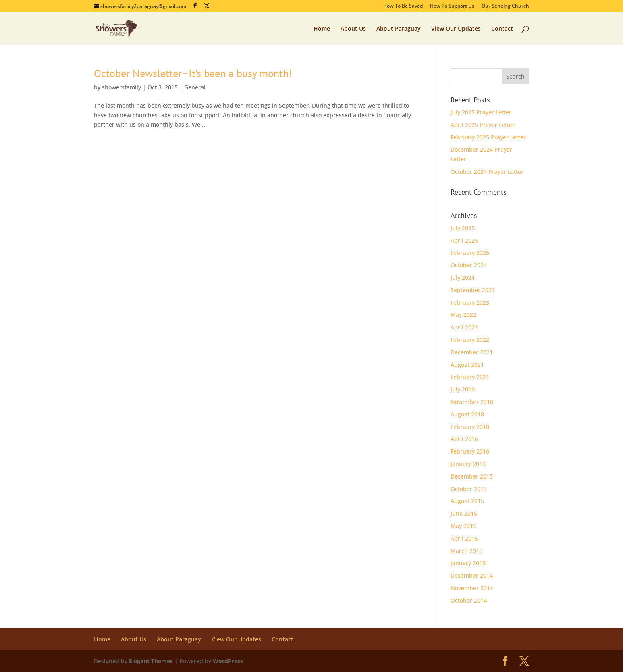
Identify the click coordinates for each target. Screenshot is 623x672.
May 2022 (463, 315)
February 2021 (470, 377)
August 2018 (467, 414)
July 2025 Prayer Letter (481, 112)
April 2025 (464, 240)
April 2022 (464, 327)
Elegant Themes (151, 661)
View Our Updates (456, 29)
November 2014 (472, 588)
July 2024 (463, 278)
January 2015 (468, 563)
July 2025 (463, 228)
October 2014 (469, 600)
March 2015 (466, 551)
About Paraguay (399, 29)
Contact (502, 29)
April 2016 (464, 439)
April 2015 (464, 538)
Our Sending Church (505, 6)
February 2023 (470, 303)
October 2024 (469, 265)
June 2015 (464, 513)
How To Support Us (452, 6)
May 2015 (463, 526)
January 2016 (468, 464)
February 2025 (470, 253)
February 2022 (470, 340)
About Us (353, 29)
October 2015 (469, 489)
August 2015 (467, 501)
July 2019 (463, 389)
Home (322, 29)
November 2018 (472, 402)
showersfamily (121, 87)
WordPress (228, 661)
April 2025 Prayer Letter (483, 125)
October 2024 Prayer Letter (487, 172)
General (195, 87)
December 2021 (472, 352)
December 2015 (472, 476)
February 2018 (470, 427)
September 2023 (473, 290)
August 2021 (467, 365)
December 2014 (472, 575)
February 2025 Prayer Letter (488, 137)
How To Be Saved (403, 6)
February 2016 (470, 451)
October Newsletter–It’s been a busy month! (193, 73)
